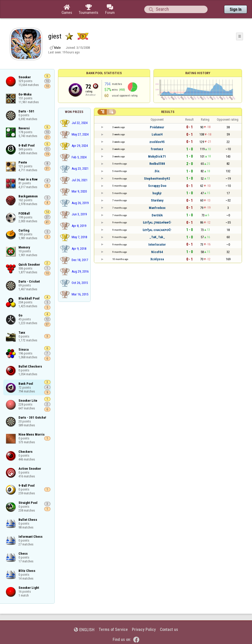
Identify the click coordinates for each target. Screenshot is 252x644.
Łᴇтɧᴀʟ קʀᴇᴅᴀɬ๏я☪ (157, 222)
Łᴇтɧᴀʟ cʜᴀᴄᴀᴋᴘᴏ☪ (157, 230)
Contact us (169, 629)
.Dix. (157, 171)
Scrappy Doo (157, 186)
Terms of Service (113, 629)
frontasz (157, 149)
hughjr (157, 193)
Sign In (236, 9)
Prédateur (157, 127)
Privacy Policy (144, 629)
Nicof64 (157, 252)
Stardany (157, 200)
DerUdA (157, 215)
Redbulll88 (157, 164)
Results (168, 112)
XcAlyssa (157, 259)
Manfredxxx (157, 208)
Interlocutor (157, 244)
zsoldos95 (157, 142)
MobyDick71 (157, 156)
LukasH (157, 134)
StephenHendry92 (157, 179)
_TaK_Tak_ (157, 237)
